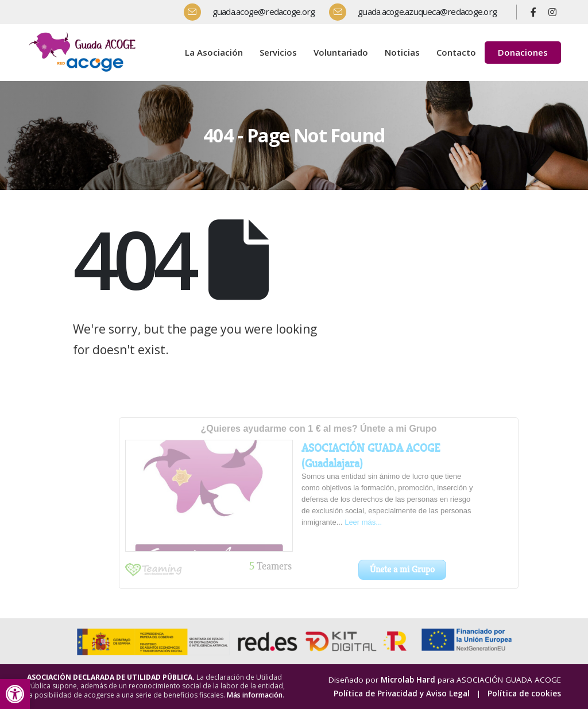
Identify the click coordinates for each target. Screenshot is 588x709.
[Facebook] (533, 12)
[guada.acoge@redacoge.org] (254, 12)
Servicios (278, 52)
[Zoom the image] (84, 34)
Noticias (402, 52)
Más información (255, 695)
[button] (15, 694)
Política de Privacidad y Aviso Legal (402, 693)
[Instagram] (552, 12)
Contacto (456, 52)
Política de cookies (524, 693)
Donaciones (523, 52)
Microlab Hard (408, 680)
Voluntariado (341, 52)
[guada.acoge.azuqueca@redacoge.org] (417, 12)
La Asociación (214, 52)
